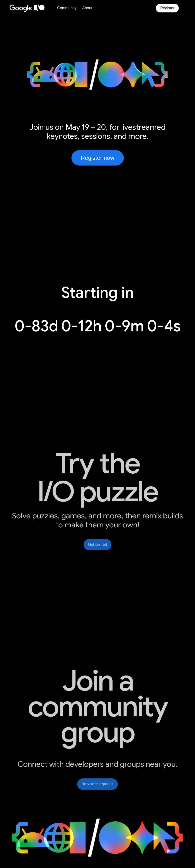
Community (67, 8)
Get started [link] (97, 544)
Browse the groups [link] (97, 784)
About (87, 8)
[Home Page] (32, 8)
